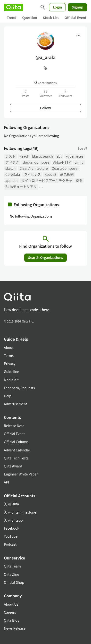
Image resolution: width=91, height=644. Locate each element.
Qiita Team (12, 566)
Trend (12, 17)
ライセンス (32, 174)
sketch (10, 168)
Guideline (12, 372)
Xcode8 (50, 174)
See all (83, 148)
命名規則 (67, 174)
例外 (79, 180)
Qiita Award (13, 466)
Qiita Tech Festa (16, 458)
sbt (59, 156)
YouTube (11, 536)
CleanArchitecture (34, 168)
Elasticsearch (42, 156)
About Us (11, 604)
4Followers (66, 94)
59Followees (45, 94)
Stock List (51, 17)
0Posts (25, 94)
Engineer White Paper (21, 474)
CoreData (13, 174)
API (6, 482)
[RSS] (46, 68)
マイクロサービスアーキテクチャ (47, 180)
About (9, 347)
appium (12, 180)
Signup (77, 7)
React (24, 156)
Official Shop (14, 582)
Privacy (10, 364)
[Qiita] (13, 7)
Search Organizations (46, 257)
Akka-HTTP (62, 162)
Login (58, 7)
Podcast (10, 544)
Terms (9, 356)
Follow (45, 108)
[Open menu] (78, 35)
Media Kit (11, 380)
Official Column (16, 442)
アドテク (12, 162)
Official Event (75, 17)
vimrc (79, 162)
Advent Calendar (17, 450)
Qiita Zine (12, 574)
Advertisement (16, 404)
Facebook (12, 528)
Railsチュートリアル (21, 186)
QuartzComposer (65, 168)
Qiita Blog (12, 620)
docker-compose (36, 162)
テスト (10, 156)
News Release (15, 628)
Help (8, 396)
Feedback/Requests (19, 388)
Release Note (14, 426)
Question (29, 17)
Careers (10, 612)
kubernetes (74, 156)
